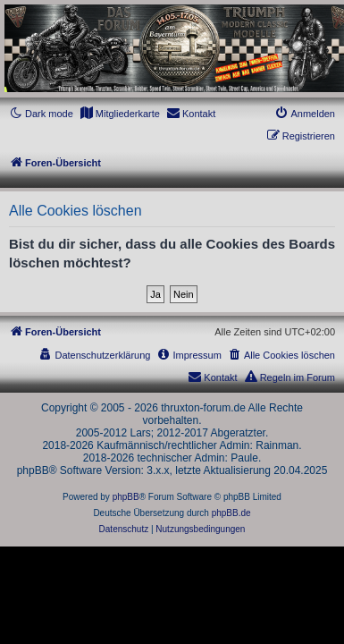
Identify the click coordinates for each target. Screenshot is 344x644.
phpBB (126, 497)
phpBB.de (231, 513)
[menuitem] (120, 114)
